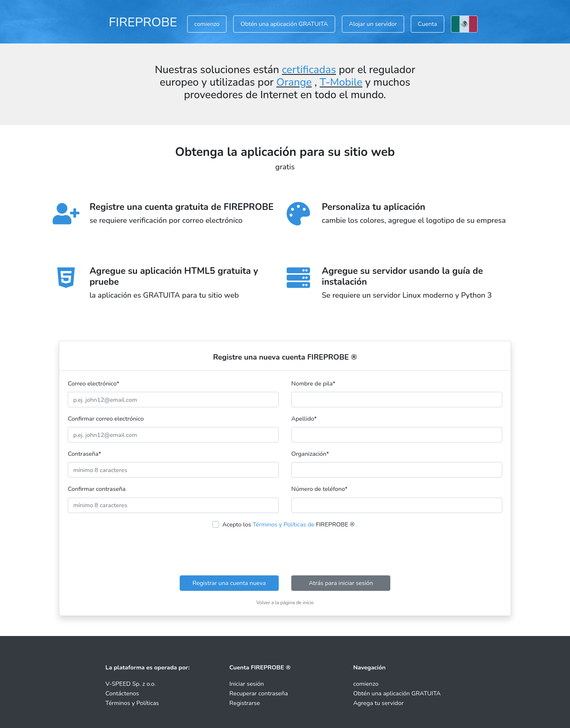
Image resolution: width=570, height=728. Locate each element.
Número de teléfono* (319, 489)
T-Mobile (341, 82)
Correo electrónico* (93, 383)
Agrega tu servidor (378, 703)
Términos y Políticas (132, 703)
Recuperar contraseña (259, 693)
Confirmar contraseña (97, 489)
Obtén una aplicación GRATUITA (284, 24)
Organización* (310, 454)
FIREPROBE (143, 22)
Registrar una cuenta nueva (229, 583)
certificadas (309, 70)
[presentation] (285, 552)
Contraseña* (84, 454)
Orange (294, 82)
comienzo (207, 24)
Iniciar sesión (247, 684)
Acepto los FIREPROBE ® (290, 524)
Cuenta (427, 24)
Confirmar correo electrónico (106, 419)
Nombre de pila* (313, 383)
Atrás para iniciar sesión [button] (341, 583)
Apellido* (304, 419)
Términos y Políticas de (284, 524)
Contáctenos (122, 693)
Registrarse (245, 703)
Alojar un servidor (373, 24)
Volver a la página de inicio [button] (285, 603)
